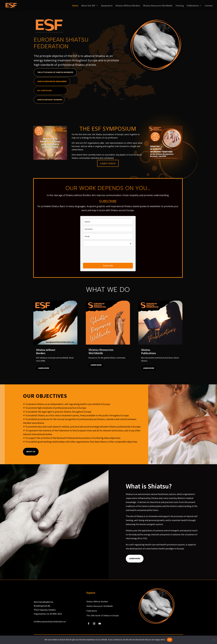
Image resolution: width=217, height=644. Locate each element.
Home (75, 6)
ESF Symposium (44, 90)
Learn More (135, 558)
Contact (209, 6)
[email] (108, 236)
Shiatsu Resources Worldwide (158, 6)
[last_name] (108, 229)
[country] (108, 244)
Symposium (107, 6)
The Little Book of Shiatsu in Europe (55, 72)
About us (31, 452)
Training (180, 6)
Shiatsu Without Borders (128, 6)
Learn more (108, 163)
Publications (193, 6)
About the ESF (88, 6)
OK (170, 640)
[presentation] (104, 255)
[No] (214, 640)
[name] (108, 222)
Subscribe (108, 266)
